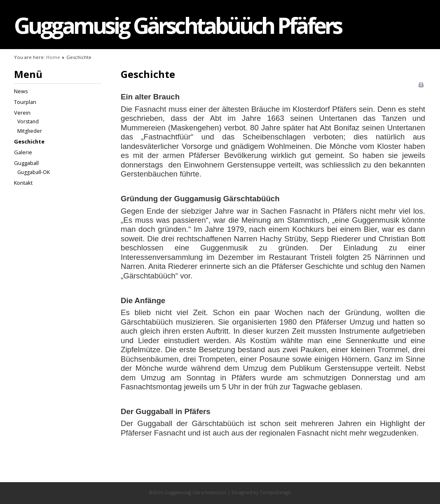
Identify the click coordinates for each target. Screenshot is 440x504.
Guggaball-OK (34, 172)
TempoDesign (275, 492)
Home (53, 57)
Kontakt (23, 183)
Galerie (23, 152)
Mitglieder (30, 131)
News (21, 91)
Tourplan (25, 102)
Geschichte (29, 141)
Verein (22, 113)
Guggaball (26, 163)
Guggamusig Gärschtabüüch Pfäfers (178, 25)
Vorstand (28, 121)
